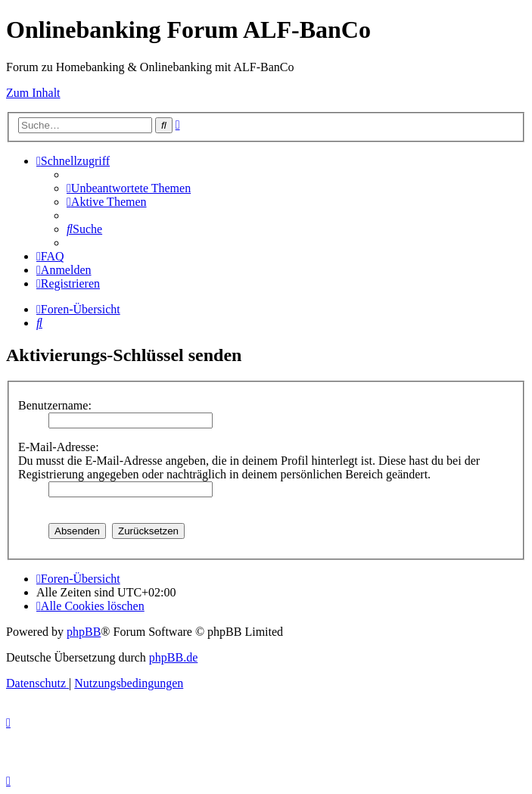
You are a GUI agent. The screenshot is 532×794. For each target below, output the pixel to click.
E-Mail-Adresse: (59, 447)
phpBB (84, 632)
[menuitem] (129, 188)
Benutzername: (55, 405)
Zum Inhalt (33, 93)
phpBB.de (173, 657)
